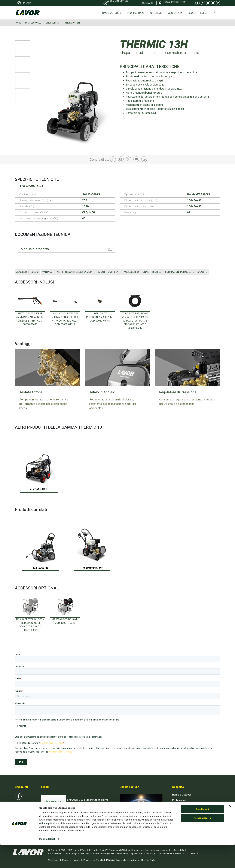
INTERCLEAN (75, 822)
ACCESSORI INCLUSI (28, 272)
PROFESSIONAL (33, 23)
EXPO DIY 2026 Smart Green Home (88, 800)
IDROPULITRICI (53, 23)
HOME (18, 23)
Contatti (177, 811)
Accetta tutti (202, 832)
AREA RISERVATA (186, 823)
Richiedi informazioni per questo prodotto (180, 272)
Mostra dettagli (47, 862)
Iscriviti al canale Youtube (137, 825)
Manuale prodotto (35, 249)
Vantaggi (48, 272)
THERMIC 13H (72, 23)
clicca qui (46, 847)
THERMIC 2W (40, 568)
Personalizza (202, 841)
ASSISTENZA (175, 13)
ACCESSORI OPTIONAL (136, 272)
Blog (191, 13)
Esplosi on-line (180, 806)
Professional (136, 13)
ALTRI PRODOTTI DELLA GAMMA (74, 272)
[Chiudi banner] (230, 830)
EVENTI (204, 13)
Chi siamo (156, 13)
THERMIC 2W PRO (92, 568)
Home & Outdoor (111, 13)
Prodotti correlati (108, 272)
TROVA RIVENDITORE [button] (175, 2)
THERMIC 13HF (39, 489)
